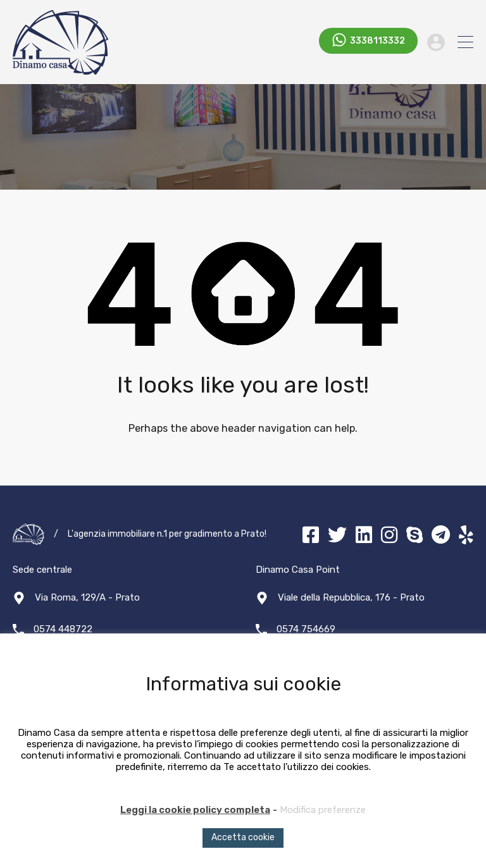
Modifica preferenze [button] (323, 810)
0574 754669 (306, 629)
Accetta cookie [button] (243, 837)
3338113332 (377, 42)
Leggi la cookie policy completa (195, 810)
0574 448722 (63, 629)
